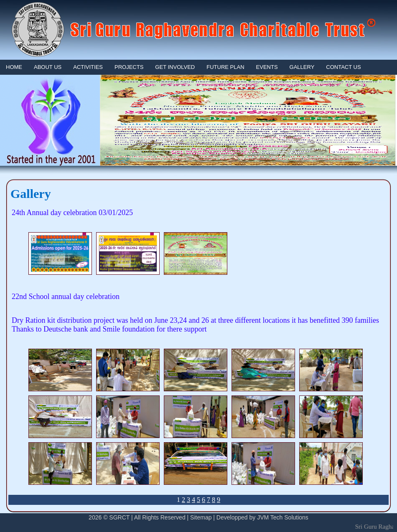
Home (14, 67)
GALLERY (302, 67)
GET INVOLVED (175, 67)
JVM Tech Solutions (283, 517)
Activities (88, 67)
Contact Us (343, 67)
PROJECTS (129, 67)
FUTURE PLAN (225, 67)
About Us (48, 67)
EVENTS (267, 67)
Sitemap (201, 517)
